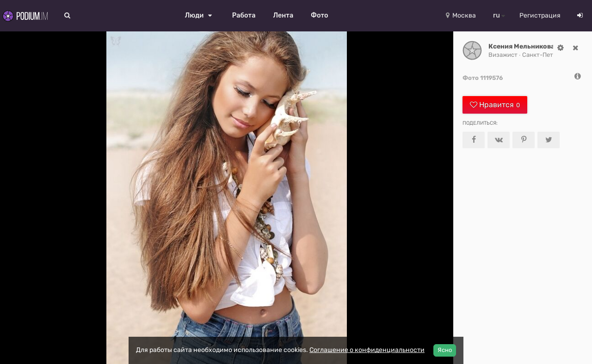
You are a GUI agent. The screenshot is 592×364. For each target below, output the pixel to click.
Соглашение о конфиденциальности (367, 350)
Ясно (445, 350)
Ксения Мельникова (521, 46)
